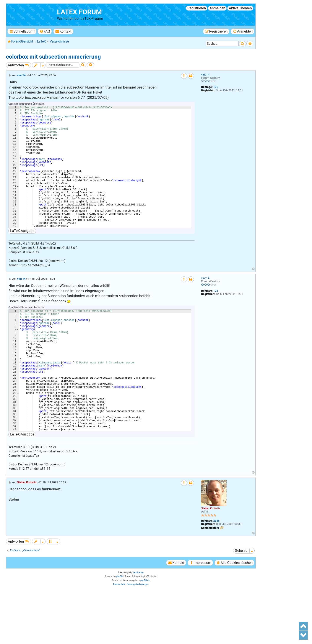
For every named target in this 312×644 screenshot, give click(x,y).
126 (216, 87)
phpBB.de (145, 632)
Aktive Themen (240, 8)
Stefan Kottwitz (211, 560)
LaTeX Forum (79, 12)
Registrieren (197, 8)
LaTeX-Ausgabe (22, 257)
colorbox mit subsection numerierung (53, 57)
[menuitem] (45, 31)
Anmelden (217, 8)
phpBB (119, 628)
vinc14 (205, 75)
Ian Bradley (138, 625)
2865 (216, 573)
